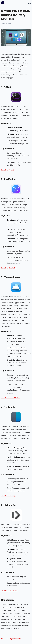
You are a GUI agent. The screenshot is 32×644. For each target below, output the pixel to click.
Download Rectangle (9, 496)
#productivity (15, 639)
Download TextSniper (9, 268)
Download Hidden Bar (9, 591)
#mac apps (5, 639)
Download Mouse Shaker (10, 398)
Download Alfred (7, 170)
